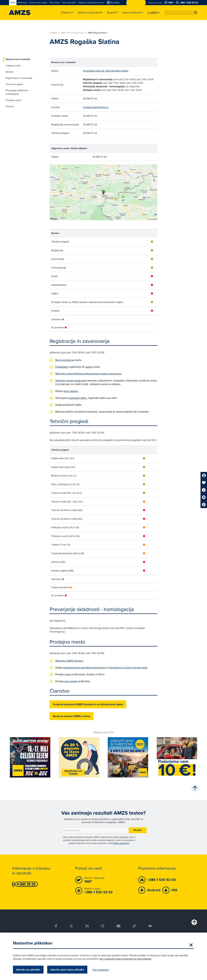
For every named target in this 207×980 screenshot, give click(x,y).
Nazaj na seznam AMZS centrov (72, 716)
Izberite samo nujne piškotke (67, 970)
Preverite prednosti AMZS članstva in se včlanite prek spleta (88, 704)
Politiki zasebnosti (121, 843)
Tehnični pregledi (14, 84)
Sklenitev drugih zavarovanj (71, 380)
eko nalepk (71, 681)
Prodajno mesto (14, 100)
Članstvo (10, 106)
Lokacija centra (13, 66)
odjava (89, 367)
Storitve (9, 72)
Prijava (138, 830)
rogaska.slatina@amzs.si (96, 107)
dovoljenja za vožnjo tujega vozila (128, 667)
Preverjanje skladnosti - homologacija (17, 92)
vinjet (68, 674)
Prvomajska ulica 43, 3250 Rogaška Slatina (106, 71)
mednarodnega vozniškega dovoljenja (84, 667)
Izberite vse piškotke (28, 970)
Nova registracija (65, 360)
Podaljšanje (62, 367)
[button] (196, 13)
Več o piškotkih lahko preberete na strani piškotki (125, 959)
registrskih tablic (77, 398)
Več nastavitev (101, 970)
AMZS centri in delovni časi (74, 33)
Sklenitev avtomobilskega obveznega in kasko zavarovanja (88, 374)
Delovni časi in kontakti (18, 59)
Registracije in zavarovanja (19, 78)
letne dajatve (71, 391)
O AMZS (54, 33)
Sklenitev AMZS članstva (69, 661)
